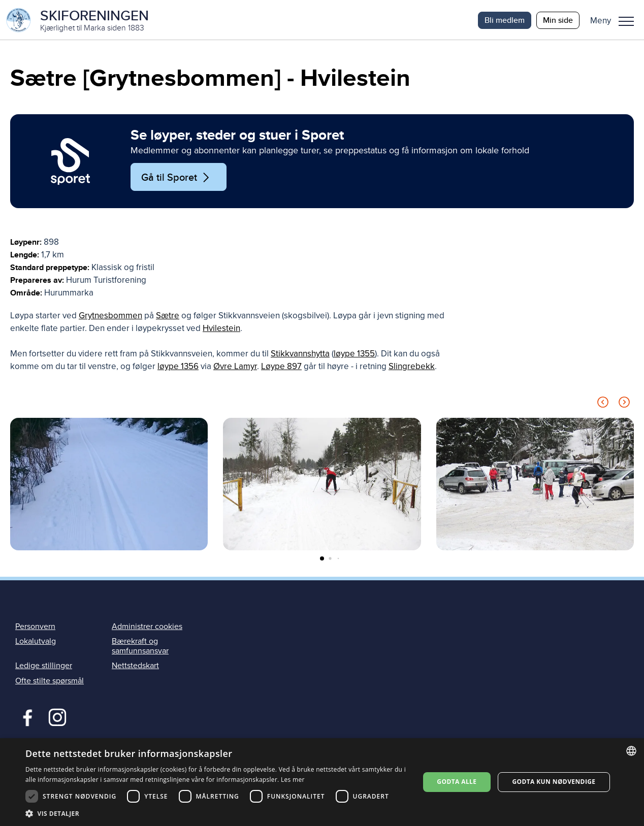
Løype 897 (281, 367)
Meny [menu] (626, 21)
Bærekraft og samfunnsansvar (140, 647)
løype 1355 (354, 355)
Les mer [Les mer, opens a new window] (293, 780)
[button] (616, 20)
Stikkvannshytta (300, 355)
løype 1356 (178, 367)
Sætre (168, 317)
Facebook (25, 717)
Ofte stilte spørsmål (50, 681)
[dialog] (322, 782)
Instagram (57, 717)
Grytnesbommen (110, 317)
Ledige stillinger (44, 667)
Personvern (35, 627)
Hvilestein (221, 329)
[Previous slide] (603, 405)
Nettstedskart (135, 667)
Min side (558, 20)
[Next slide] (624, 405)
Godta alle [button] (457, 782)
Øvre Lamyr (235, 367)
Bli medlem (505, 20)
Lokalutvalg (36, 642)
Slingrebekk (412, 367)
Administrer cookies (147, 627)
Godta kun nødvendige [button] (554, 782)
